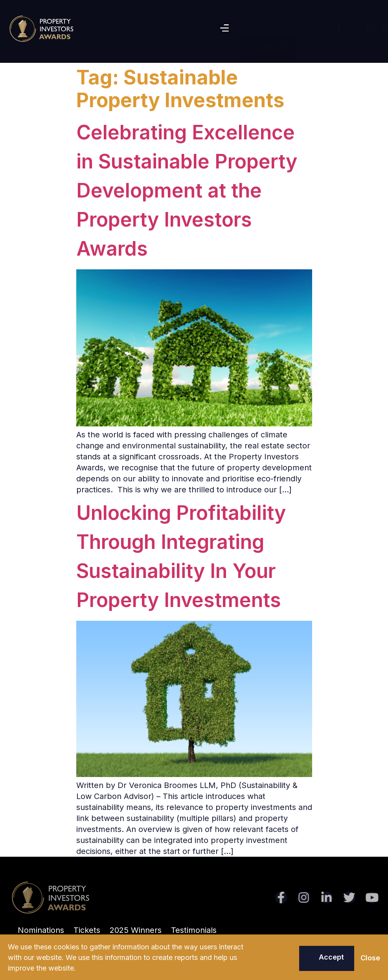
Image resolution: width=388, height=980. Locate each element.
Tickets (87, 930)
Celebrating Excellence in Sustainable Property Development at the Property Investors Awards (187, 190)
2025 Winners (136, 930)
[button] (225, 28)
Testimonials (194, 930)
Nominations (41, 930)
